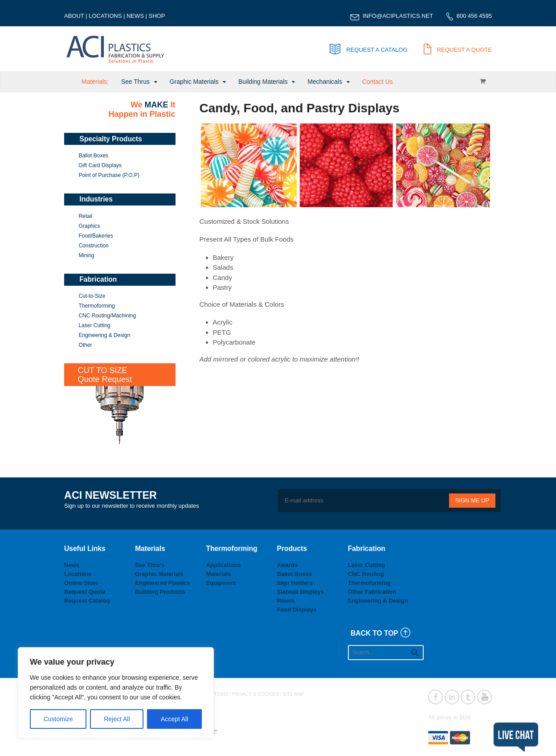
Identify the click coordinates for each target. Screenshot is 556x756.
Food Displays (297, 610)
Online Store (81, 583)
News (72, 565)
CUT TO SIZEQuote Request (105, 375)
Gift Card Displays (100, 165)
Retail (85, 216)
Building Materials (263, 82)
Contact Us (378, 82)
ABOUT (74, 16)
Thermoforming (96, 306)
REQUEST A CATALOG (368, 50)
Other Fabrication (372, 592)
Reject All (117, 719)
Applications (223, 565)
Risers (286, 601)
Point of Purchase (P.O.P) (109, 175)
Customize (58, 719)
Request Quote (85, 592)
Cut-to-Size (92, 296)
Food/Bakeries (96, 236)
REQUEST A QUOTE (458, 50)
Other (85, 345)
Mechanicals (325, 82)
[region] (116, 693)
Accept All (174, 719)
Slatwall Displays (301, 592)
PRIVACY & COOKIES (256, 694)
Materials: (95, 82)
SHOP (157, 16)
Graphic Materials (194, 82)
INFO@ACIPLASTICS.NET (398, 16)
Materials (218, 574)
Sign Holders (295, 583)
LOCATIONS (105, 16)
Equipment (221, 583)
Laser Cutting (94, 325)
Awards (288, 565)
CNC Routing (366, 574)
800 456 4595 (474, 16)
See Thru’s (150, 565)
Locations (78, 574)
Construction (93, 246)
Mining (86, 255)
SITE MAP (293, 694)
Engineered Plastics (163, 583)
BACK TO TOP (374, 633)
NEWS (135, 16)
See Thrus (135, 82)
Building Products (160, 592)
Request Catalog (87, 601)
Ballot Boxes (93, 156)
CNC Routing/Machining (107, 316)
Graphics (89, 226)
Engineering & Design (104, 335)
